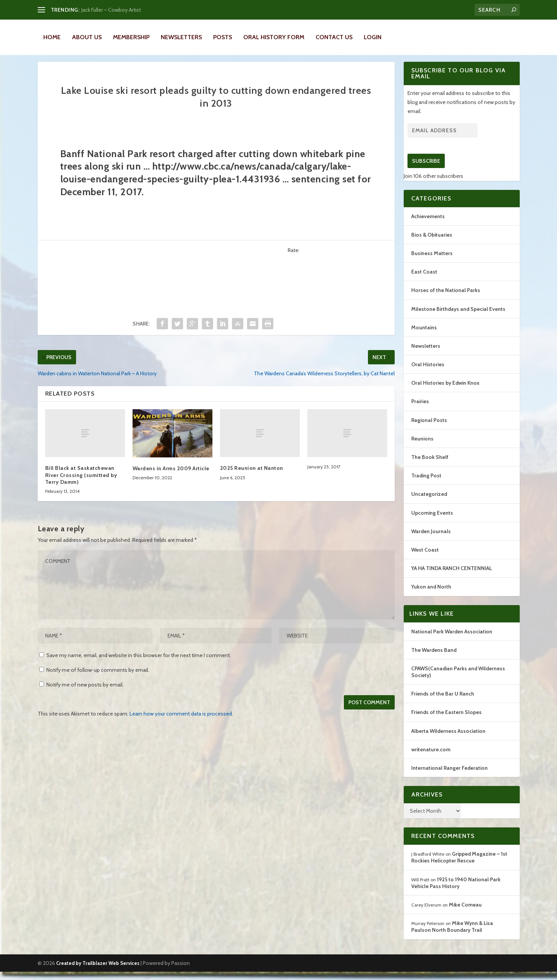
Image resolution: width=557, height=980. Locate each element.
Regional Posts (429, 428)
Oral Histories (428, 373)
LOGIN (373, 37)
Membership (131, 37)
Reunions (422, 447)
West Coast (425, 558)
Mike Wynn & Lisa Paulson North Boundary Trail (452, 935)
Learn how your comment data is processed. (181, 722)
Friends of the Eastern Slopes (446, 720)
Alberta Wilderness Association (448, 739)
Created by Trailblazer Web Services (98, 971)
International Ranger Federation (449, 776)
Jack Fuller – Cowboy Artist (111, 10)
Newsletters (181, 37)
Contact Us (334, 37)
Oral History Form (274, 37)
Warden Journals (431, 540)
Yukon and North (431, 595)
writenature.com (431, 758)
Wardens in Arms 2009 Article (171, 477)
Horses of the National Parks (446, 298)
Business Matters (432, 261)
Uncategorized (429, 502)
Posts (223, 37)
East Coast (424, 280)
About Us (87, 37)
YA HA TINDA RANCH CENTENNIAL (452, 576)
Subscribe (426, 169)
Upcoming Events (432, 521)
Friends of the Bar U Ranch (443, 702)
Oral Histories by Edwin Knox (445, 391)
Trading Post (426, 484)
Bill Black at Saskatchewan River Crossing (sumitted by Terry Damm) (81, 483)
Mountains (424, 336)
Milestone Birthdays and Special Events (458, 317)
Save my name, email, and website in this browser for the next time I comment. (139, 664)
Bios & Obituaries (432, 243)
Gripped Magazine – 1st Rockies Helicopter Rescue (459, 865)
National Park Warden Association (452, 640)
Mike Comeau (465, 913)
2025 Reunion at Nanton (252, 476)
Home (52, 37)
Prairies (420, 410)
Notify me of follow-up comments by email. (98, 678)
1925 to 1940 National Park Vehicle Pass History (456, 891)
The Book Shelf (430, 465)
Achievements (428, 225)
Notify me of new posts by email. (85, 693)
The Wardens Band (434, 658)
